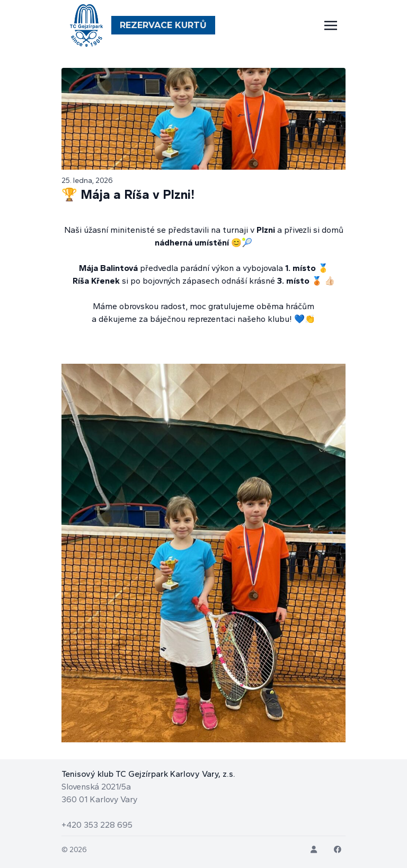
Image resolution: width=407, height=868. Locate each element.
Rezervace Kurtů (163, 25)
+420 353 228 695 (97, 825)
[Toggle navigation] (331, 25)
